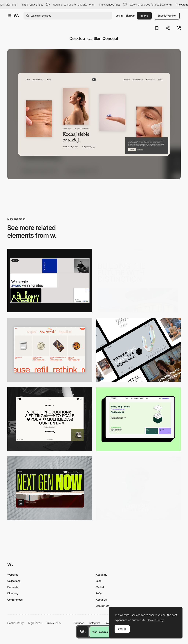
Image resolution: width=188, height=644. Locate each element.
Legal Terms (35, 623)
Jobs (99, 581)
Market (100, 587)
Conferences (15, 600)
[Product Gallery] (50, 350)
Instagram (94, 623)
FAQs (99, 593)
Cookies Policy (16, 623)
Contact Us (102, 606)
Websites (13, 575)
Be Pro (144, 16)
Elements (13, 587)
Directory (13, 593)
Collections (14, 581)
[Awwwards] (16, 16)
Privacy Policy (54, 623)
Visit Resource (100, 632)
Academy (102, 575)
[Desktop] (50, 281)
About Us (101, 600)
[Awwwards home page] (83, 632)
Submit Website (167, 16)
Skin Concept (106, 38)
